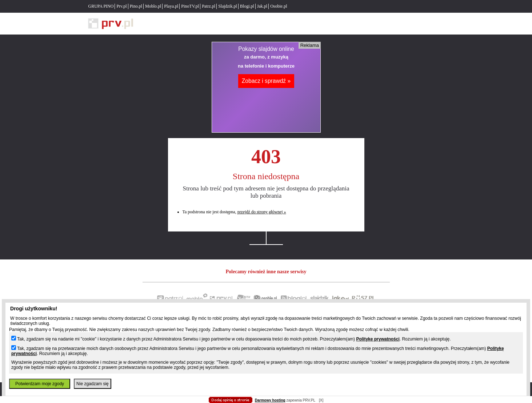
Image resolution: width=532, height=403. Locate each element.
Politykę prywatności (378, 339)
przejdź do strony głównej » (262, 212)
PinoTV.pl (190, 6)
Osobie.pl (279, 6)
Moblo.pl (153, 6)
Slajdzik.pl (228, 6)
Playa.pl (171, 6)
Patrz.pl (209, 6)
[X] (321, 400)
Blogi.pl (247, 6)
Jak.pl (262, 6)
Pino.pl (136, 6)
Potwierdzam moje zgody (40, 384)
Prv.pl (121, 6)
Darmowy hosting (270, 400)
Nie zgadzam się (93, 384)
